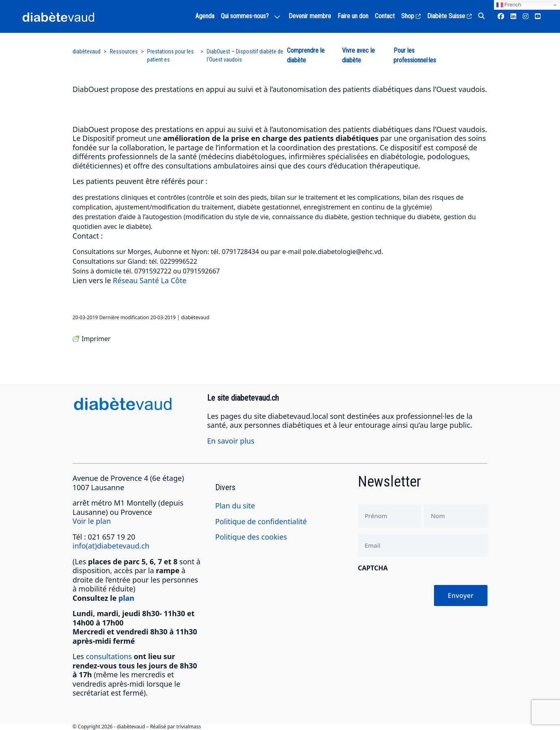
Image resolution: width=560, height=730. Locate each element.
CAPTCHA (373, 568)
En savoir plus (231, 441)
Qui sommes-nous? (245, 16)
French (509, 5)
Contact (385, 16)
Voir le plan (92, 521)
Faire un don (353, 16)
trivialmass (189, 727)
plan (126, 598)
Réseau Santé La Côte (150, 280)
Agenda (205, 16)
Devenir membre (310, 16)
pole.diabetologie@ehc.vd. (343, 252)
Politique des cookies (251, 537)
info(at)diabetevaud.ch (111, 546)
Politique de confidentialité (261, 521)
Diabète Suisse (449, 16)
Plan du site (235, 506)
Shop (411, 16)
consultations (109, 656)
